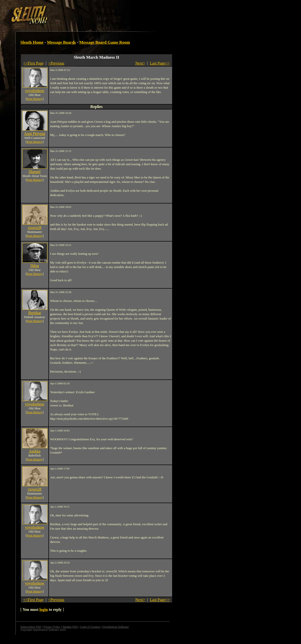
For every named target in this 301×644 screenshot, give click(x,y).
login (44, 610)
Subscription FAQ (31, 627)
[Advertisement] (85, 13)
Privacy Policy (52, 627)
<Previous (56, 63)
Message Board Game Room (105, 42)
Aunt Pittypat (35, 134)
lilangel (35, 172)
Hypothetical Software (116, 627)
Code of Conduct (90, 627)
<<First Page (34, 63)
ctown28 (34, 228)
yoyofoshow (34, 91)
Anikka (34, 451)
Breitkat (35, 313)
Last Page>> (160, 63)
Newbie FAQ (70, 627)
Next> (140, 63)
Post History (35, 99)
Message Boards (61, 42)
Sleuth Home (32, 42)
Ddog (35, 266)
